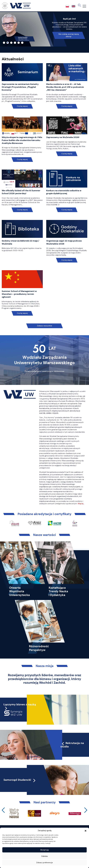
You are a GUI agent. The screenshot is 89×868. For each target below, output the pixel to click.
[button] (86, 831)
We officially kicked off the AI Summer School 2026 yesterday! (21, 192)
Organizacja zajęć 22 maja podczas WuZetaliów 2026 (64, 242)
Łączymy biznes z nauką (20, 704)
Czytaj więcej (22, 106)
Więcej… (81, 504)
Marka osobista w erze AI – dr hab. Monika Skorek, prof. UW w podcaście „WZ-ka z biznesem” (65, 87)
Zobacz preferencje (44, 863)
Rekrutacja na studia (72, 745)
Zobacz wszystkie (44, 326)
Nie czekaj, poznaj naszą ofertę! (69, 35)
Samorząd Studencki (20, 780)
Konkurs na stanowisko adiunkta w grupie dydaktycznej (64, 192)
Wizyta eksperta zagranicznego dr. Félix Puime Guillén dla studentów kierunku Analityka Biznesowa (22, 140)
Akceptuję (44, 850)
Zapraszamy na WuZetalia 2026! (63, 137)
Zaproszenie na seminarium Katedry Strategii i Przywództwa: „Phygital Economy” (20, 87)
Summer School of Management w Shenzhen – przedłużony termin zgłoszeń (19, 294)
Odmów (44, 856)
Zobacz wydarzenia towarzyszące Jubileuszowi (44, 371)
